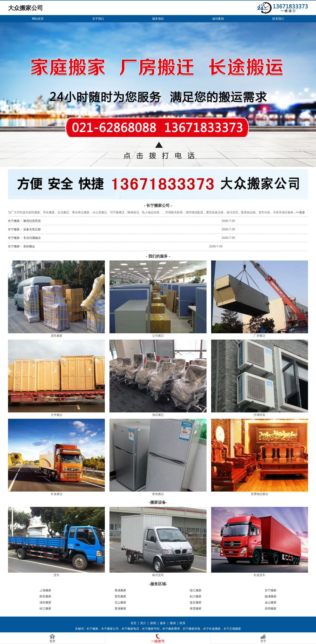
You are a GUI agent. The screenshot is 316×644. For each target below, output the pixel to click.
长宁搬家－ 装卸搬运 (21, 246)
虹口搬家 (196, 596)
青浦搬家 (120, 609)
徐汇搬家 (196, 590)
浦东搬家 (45, 602)
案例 (173, 623)
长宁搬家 (271, 590)
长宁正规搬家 (232, 629)
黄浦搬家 (120, 590)
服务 (163, 623)
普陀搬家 (120, 596)
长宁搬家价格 (191, 629)
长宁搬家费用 (171, 629)
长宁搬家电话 (130, 629)
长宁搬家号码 (151, 629)
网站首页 (38, 19)
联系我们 (278, 19)
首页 (133, 623)
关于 (263, 641)
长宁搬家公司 (110, 629)
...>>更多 (299, 212)
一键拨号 (158, 641)
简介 (143, 623)
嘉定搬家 (196, 602)
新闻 (153, 623)
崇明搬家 (271, 609)
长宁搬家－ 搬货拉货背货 (24, 221)
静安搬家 (45, 596)
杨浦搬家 (271, 596)
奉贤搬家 (196, 609)
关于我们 (98, 19)
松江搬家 (45, 609)
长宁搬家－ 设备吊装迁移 (24, 229)
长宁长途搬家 (212, 629)
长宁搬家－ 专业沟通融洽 (24, 238)
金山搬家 (271, 602)
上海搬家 (45, 590)
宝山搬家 (120, 602)
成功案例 (218, 19)
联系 (183, 623)
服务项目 (158, 19)
